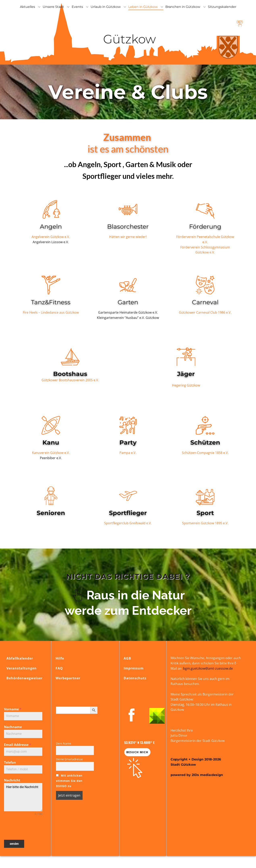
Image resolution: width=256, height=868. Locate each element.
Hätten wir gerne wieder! (128, 237)
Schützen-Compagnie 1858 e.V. (205, 453)
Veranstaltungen (22, 668)
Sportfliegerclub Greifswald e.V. (128, 523)
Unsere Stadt (53, 7)
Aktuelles (27, 7)
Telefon (10, 762)
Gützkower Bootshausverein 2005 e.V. (70, 380)
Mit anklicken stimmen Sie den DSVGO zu (69, 781)
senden (14, 844)
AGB (127, 658)
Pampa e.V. (128, 453)
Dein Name (64, 743)
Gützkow (128, 39)
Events (77, 7)
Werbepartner (68, 678)
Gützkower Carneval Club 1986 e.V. (205, 312)
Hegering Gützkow (186, 385)
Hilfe (60, 658)
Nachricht (12, 780)
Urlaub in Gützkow (106, 7)
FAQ (59, 668)
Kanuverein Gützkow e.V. (51, 453)
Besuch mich (137, 752)
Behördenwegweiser (24, 678)
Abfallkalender (20, 658)
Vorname (13, 709)
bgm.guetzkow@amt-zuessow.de (208, 668)
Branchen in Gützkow (183, 7)
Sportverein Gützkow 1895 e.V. (205, 523)
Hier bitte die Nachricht (23, 797)
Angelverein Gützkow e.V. (51, 237)
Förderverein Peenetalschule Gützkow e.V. (205, 239)
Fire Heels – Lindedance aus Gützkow (51, 312)
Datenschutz (135, 678)
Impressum (134, 668)
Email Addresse (18, 745)
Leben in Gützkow (143, 7)
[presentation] (23, 828)
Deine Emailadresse (69, 759)
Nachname (13, 727)
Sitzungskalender (222, 7)
